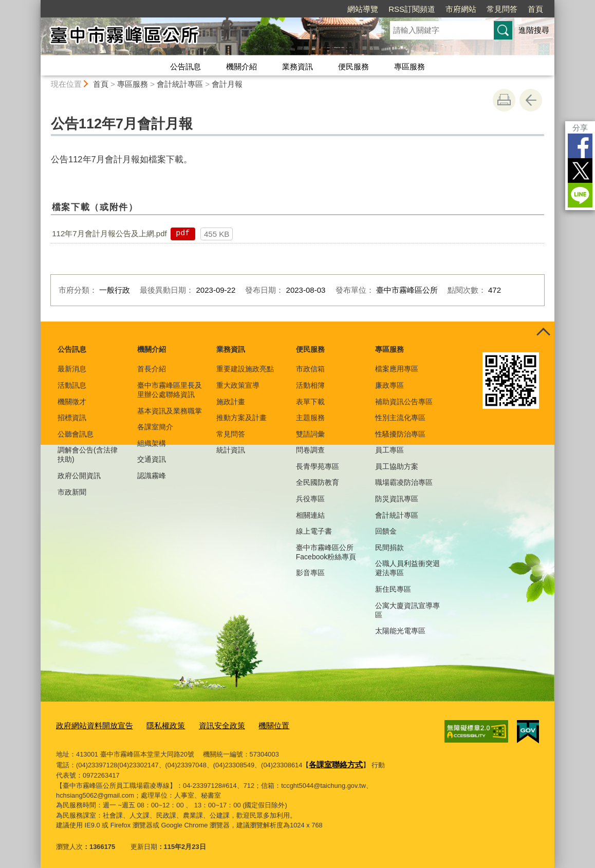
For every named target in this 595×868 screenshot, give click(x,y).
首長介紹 (152, 369)
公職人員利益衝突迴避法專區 (407, 568)
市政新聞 (72, 492)
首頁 (535, 9)
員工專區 (389, 450)
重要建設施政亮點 (245, 369)
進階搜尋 (534, 30)
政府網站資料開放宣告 (89, 725)
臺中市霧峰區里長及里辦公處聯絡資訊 (170, 390)
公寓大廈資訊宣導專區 (407, 610)
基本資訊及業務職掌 (170, 411)
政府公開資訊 (79, 476)
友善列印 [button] (504, 100)
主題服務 (310, 418)
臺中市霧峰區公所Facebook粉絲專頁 (326, 552)
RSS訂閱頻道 (412, 9)
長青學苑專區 (318, 466)
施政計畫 (231, 402)
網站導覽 (363, 9)
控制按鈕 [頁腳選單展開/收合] (543, 333)
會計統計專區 (180, 84)
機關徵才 (72, 402)
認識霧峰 (152, 476)
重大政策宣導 (238, 385)
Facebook (580, 146)
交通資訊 (152, 459)
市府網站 (461, 9)
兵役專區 (310, 499)
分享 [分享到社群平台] (580, 128)
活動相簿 (310, 385)
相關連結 (310, 515)
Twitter (580, 171)
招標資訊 (72, 418)
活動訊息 (72, 385)
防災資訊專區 (397, 499)
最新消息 (72, 369)
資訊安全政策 (203, 725)
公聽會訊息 (76, 434)
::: (36, 4)
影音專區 (310, 573)
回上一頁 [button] (531, 100)
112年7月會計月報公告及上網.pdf (109, 233)
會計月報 (227, 84)
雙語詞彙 (310, 434)
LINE (580, 195)
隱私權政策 (153, 725)
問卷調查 (310, 450)
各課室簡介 (155, 427)
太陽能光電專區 (400, 631)
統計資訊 (231, 450)
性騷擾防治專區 (400, 434)
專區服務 (410, 67)
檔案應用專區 (397, 369)
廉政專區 (389, 385)
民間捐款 (389, 548)
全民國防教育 (318, 482)
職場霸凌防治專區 (404, 482)
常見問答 (502, 9)
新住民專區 (393, 589)
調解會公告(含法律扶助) (88, 455)
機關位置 (250, 725)
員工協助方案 (397, 466)
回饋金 (386, 531)
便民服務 (354, 67)
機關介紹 (241, 67)
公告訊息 (185, 67)
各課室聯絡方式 (332, 761)
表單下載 (310, 402)
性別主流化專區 (400, 418)
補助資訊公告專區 (404, 402)
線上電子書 (314, 531)
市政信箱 (310, 369)
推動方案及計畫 (241, 418)
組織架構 (152, 443)
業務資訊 (297, 67)
